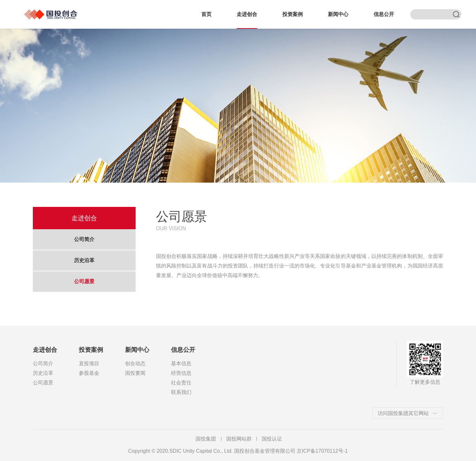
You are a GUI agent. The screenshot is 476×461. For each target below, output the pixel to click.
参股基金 (89, 373)
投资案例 (293, 14)
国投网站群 (239, 439)
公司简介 (84, 239)
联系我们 (181, 392)
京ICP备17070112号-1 (322, 451)
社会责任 (181, 383)
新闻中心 (338, 14)
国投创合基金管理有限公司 (53, 11)
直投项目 (89, 363)
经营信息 (181, 373)
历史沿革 (84, 260)
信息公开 (384, 14)
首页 (206, 14)
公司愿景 (84, 281)
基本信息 (181, 363)
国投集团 (206, 439)
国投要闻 (135, 373)
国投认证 (272, 439)
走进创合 (247, 14)
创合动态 (135, 363)
